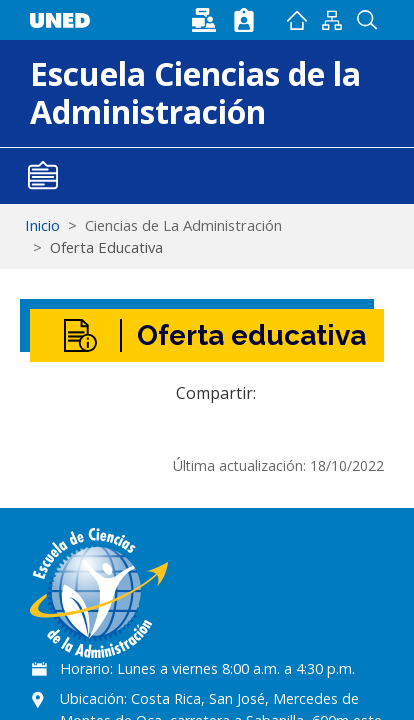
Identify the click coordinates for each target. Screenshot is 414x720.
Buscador (366, 20)
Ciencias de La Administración (183, 225)
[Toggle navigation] (43, 176)
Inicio (296, 20)
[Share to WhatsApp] (309, 393)
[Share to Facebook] (279, 393)
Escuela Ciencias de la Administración (195, 92)
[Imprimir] (369, 393)
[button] (339, 393)
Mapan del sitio (331, 20)
